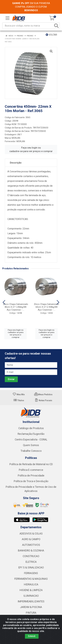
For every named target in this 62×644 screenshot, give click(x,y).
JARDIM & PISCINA (31, 607)
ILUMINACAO (31, 596)
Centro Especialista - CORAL (31, 440)
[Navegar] (4, 302)
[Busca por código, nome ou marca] (28, 26)
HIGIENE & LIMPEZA (31, 590)
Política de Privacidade (31, 476)
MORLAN (16, 138)
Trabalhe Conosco (31, 451)
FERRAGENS (31, 573)
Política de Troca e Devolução (31, 481)
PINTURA (31, 613)
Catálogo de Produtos (31, 428)
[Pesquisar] (56, 26)
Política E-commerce (31, 470)
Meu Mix (19, 394)
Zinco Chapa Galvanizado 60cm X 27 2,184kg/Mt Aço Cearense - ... (46, 307)
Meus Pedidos (43, 394)
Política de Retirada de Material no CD (31, 464)
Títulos (19, 400)
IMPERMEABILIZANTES (31, 601)
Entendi (32, 636)
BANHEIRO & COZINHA (31, 551)
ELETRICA (31, 562)
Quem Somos (31, 445)
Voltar (51, 35)
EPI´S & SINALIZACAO (31, 568)
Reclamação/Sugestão (31, 434)
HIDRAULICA (31, 584)
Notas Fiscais (43, 400)
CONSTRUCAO (31, 556)
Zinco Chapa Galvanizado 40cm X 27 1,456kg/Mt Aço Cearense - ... (16, 307)
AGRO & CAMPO (31, 539)
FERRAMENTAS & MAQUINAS (31, 579)
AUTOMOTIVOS (31, 545)
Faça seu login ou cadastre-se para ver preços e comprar (31, 149)
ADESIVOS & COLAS (31, 534)
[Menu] (7, 18)
